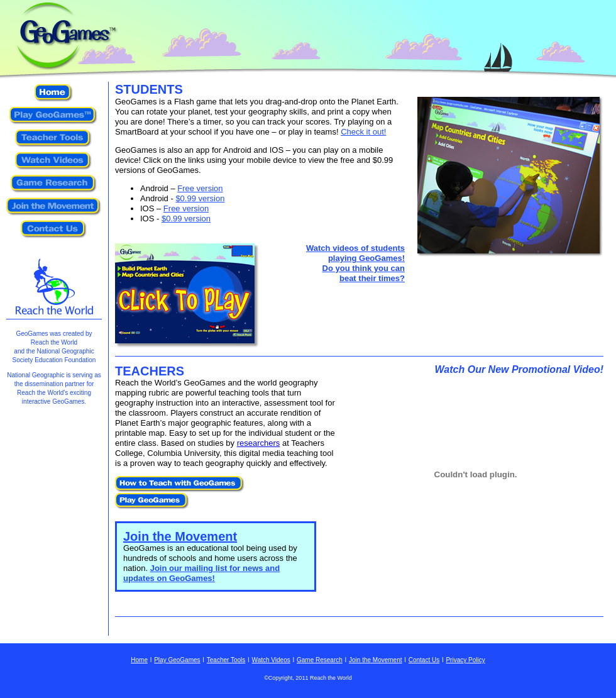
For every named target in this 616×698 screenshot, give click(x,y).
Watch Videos (271, 660)
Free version (200, 188)
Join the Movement (180, 536)
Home (139, 660)
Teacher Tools (226, 660)
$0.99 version (200, 198)
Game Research (320, 660)
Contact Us (424, 660)
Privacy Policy (465, 660)
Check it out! (363, 132)
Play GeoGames (177, 660)
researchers (259, 443)
